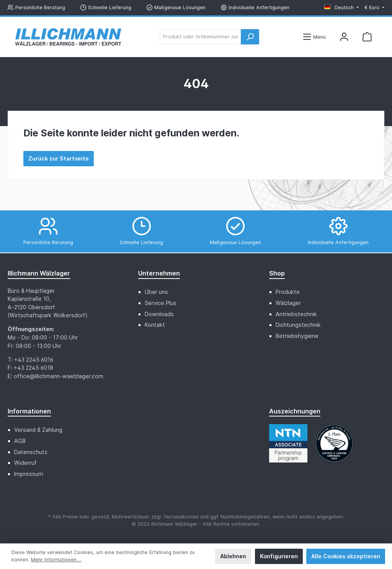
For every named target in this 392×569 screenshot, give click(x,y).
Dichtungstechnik (298, 325)
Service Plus (161, 303)
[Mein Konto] (344, 37)
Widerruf (25, 463)
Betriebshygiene (297, 336)
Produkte (288, 292)
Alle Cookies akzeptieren (346, 556)
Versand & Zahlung (38, 430)
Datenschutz (31, 452)
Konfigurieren (279, 556)
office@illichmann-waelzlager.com (59, 376)
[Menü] (314, 37)
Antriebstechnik (296, 314)
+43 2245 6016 (34, 360)
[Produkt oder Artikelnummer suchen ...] (200, 37)
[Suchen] (250, 37)
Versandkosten (181, 517)
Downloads (159, 314)
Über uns (156, 292)
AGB (20, 441)
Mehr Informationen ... (56, 560)
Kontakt (155, 325)
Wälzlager (288, 303)
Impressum (29, 474)
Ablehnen (233, 556)
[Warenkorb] (367, 37)
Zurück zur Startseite (59, 158)
